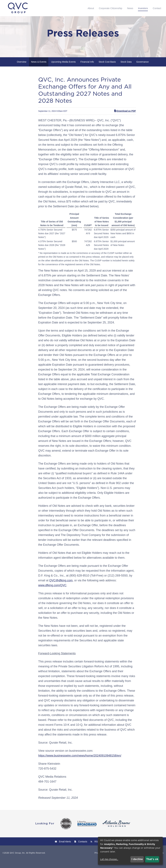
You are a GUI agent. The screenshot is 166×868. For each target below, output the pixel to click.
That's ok (152, 859)
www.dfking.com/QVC (52, 593)
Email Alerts (65, 849)
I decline (137, 859)
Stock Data (126, 69)
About (91, 8)
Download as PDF (125, 118)
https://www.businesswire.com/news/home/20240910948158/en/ (80, 763)
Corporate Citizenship (111, 8)
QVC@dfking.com (61, 588)
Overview (22, 69)
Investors (143, 8)
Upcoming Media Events (63, 69)
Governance (142, 69)
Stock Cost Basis (107, 69)
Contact (157, 8)
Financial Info (87, 69)
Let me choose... (109, 859)
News (130, 8)
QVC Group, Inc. (18, 860)
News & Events (39, 69)
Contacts (83, 849)
